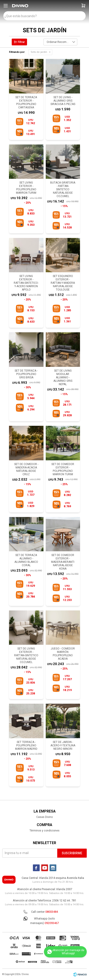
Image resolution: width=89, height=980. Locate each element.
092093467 (52, 923)
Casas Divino (44, 817)
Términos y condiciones (44, 831)
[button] (83, 6)
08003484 (52, 912)
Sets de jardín (39, 52)
